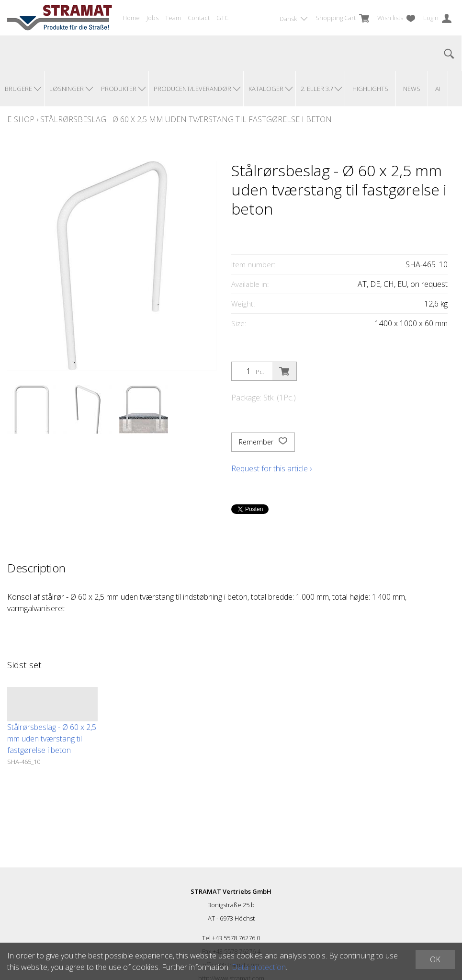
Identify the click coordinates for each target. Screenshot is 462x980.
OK (435, 959)
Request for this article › (271, 468)
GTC (222, 18)
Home (131, 18)
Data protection (259, 967)
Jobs (152, 18)
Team (173, 18)
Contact (199, 18)
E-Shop (21, 119)
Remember (263, 442)
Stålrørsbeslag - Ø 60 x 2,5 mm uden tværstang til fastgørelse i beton (186, 119)
